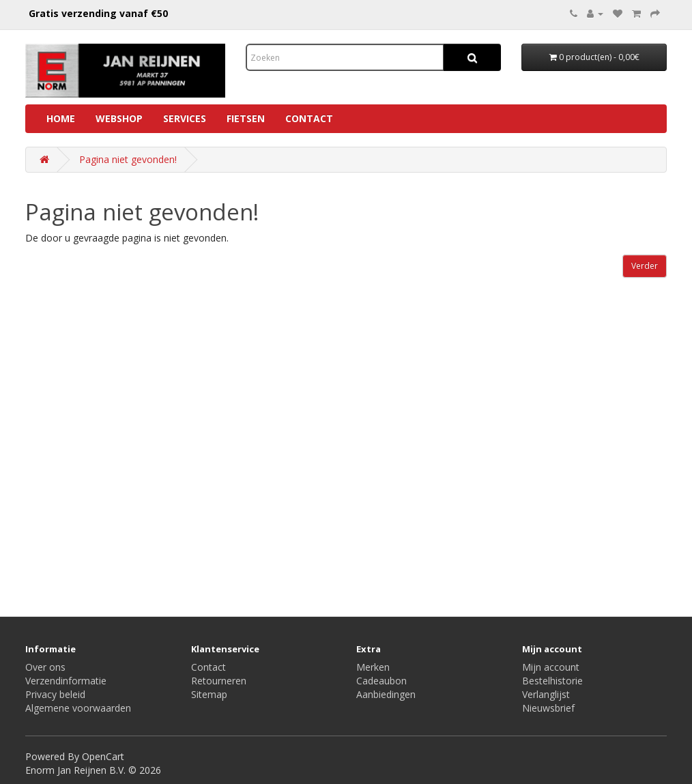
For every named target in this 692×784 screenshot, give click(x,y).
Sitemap (209, 694)
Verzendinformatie (66, 681)
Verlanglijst (546, 694)
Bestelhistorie (552, 681)
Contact (309, 118)
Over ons (45, 667)
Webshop (119, 118)
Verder (645, 266)
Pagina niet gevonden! (128, 159)
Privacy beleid (55, 694)
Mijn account (551, 667)
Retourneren (219, 681)
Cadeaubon (381, 681)
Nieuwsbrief (548, 708)
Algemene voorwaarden (78, 708)
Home (61, 118)
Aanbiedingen (386, 694)
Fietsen (246, 118)
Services (185, 118)
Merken (373, 667)
